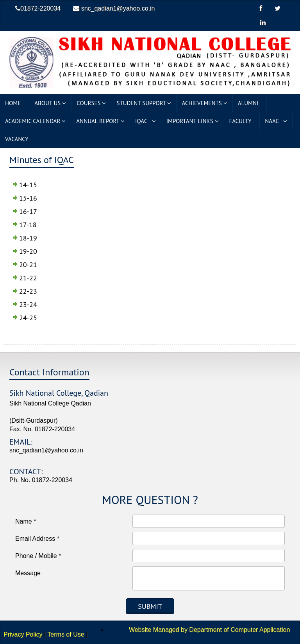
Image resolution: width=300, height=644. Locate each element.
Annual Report (100, 121)
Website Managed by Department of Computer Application (200, 630)
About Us (50, 103)
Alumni (250, 103)
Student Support (144, 103)
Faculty (242, 121)
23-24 (28, 304)
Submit (150, 606)
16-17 (28, 211)
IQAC (146, 121)
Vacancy (18, 139)
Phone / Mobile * (38, 556)
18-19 (28, 238)
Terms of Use (66, 634)
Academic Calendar (35, 121)
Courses (91, 103)
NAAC (276, 121)
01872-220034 (38, 8)
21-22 (28, 278)
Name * (26, 521)
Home (14, 103)
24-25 (28, 318)
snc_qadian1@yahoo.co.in (114, 8)
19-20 (28, 251)
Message (28, 573)
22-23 (28, 291)
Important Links (193, 121)
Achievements (204, 103)
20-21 (28, 265)
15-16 (28, 198)
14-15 (28, 185)
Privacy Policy (23, 634)
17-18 (28, 225)
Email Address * (37, 539)
